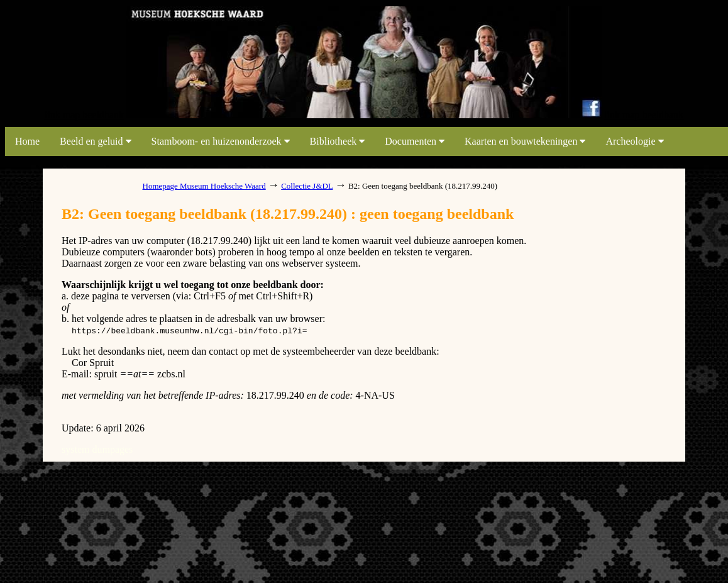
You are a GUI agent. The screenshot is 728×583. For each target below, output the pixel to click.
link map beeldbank (84, 115)
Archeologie (634, 141)
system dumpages (97, 449)
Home (27, 141)
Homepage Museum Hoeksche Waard (204, 186)
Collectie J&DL (307, 186)
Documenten (415, 141)
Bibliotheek (338, 141)
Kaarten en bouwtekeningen (525, 141)
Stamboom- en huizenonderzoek (221, 141)
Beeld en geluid (95, 141)
